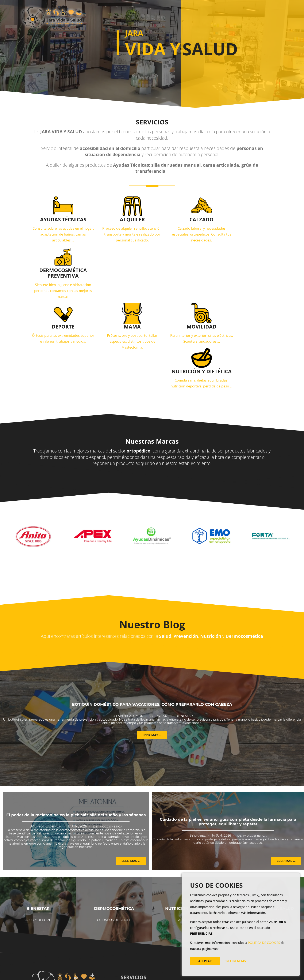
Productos (176, 16)
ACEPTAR (205, 961)
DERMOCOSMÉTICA (114, 825)
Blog (201, 16)
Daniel (200, 751)
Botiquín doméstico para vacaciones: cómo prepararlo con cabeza (152, 620)
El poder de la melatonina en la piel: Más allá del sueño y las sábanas (76, 731)
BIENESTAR (38, 825)
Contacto (223, 16)
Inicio (154, 16)
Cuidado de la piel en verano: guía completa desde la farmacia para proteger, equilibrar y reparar (228, 738)
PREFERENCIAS (235, 961)
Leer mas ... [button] (152, 651)
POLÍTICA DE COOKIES (264, 943)
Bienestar (184, 632)
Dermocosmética (108, 742)
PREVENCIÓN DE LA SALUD (266, 825)
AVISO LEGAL (179, 974)
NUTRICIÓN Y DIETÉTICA (190, 825)
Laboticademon (130, 632)
